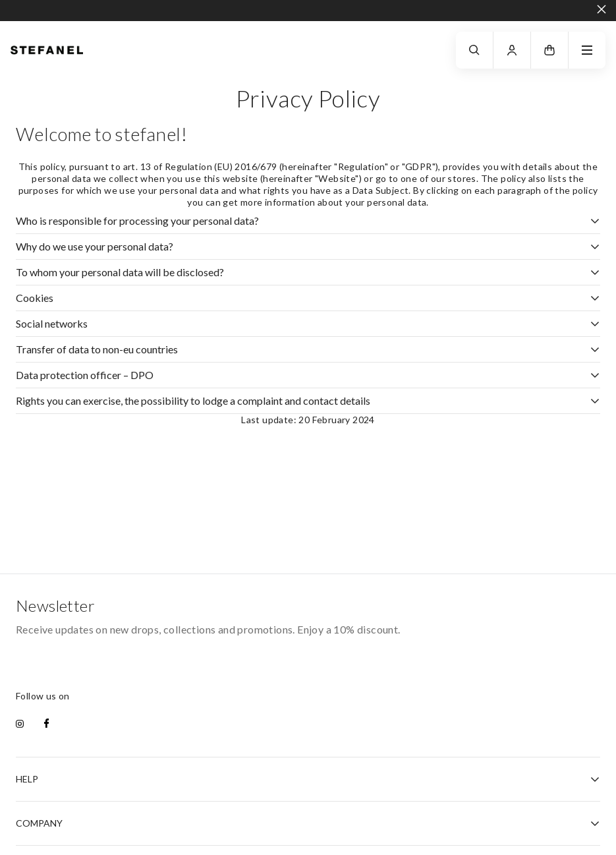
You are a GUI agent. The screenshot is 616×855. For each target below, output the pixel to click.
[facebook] (46, 724)
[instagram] (20, 724)
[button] (549, 50)
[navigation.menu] (587, 50)
